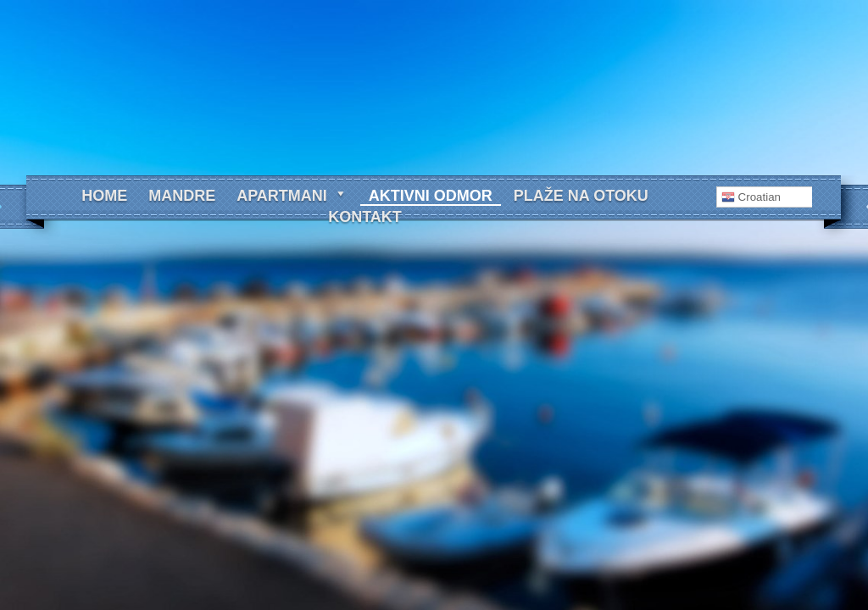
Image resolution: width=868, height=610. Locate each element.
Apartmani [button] (292, 196)
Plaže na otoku (581, 196)
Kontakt (365, 217)
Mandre (182, 196)
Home (104, 196)
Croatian (751, 197)
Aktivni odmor (431, 196)
